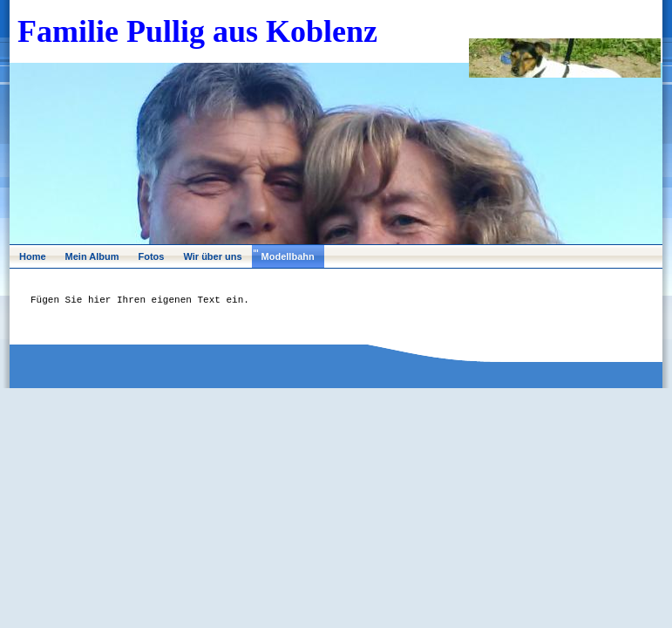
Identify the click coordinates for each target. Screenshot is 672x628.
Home (33, 256)
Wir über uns (212, 256)
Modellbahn (288, 256)
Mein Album (92, 256)
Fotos (152, 256)
